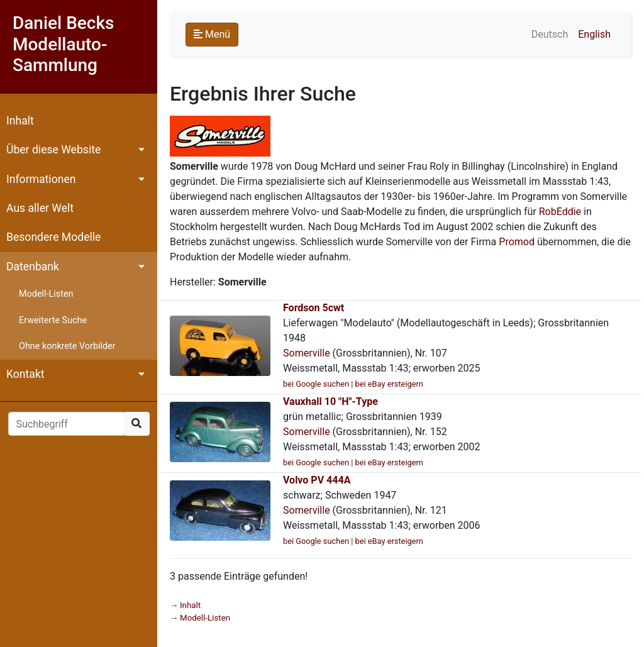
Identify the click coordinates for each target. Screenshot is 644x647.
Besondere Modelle (53, 237)
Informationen (41, 179)
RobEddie (560, 212)
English (594, 34)
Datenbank (33, 267)
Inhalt (20, 121)
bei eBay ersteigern (389, 384)
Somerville (307, 353)
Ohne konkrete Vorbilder (67, 346)
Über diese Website (53, 150)
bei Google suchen (316, 384)
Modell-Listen (46, 294)
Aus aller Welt (40, 208)
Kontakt (25, 374)
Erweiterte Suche (53, 320)
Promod (517, 242)
